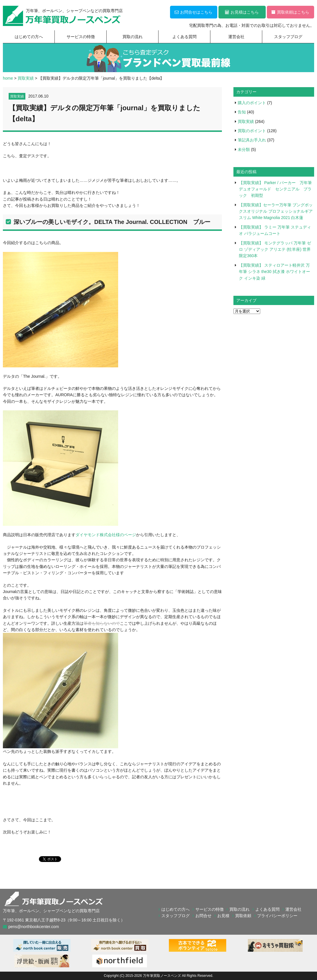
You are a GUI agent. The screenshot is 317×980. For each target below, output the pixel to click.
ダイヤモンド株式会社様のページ (106, 535)
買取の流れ (133, 37)
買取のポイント (252, 131)
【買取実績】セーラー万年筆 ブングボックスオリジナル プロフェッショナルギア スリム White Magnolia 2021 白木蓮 (276, 211)
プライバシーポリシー (277, 916)
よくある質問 (184, 37)
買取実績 (17, 96)
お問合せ (203, 916)
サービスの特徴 (81, 37)
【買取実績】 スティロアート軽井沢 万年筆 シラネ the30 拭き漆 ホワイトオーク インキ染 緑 (274, 272)
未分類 (244, 149)
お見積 (223, 916)
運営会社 (236, 37)
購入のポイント (252, 103)
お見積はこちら (242, 12)
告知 (242, 112)
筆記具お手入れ (252, 140)
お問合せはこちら (194, 12)
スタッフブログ (288, 37)
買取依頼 (243, 916)
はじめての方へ (29, 37)
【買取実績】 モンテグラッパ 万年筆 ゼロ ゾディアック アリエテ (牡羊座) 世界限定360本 (275, 249)
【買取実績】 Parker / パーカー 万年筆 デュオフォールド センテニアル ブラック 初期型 (277, 189)
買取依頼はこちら (290, 12)
